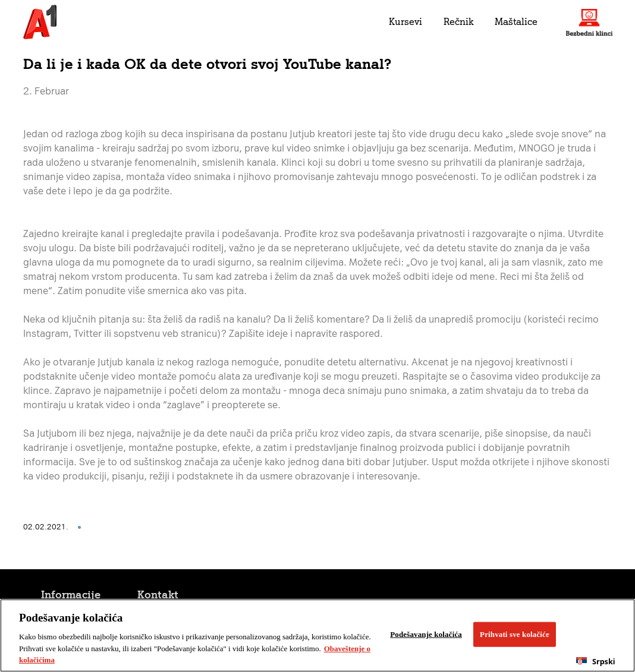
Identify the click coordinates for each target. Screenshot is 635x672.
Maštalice (516, 22)
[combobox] (596, 661)
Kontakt (158, 595)
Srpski (595, 662)
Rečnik (458, 22)
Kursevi (405, 22)
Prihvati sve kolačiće (515, 634)
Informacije (71, 595)
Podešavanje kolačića (426, 634)
